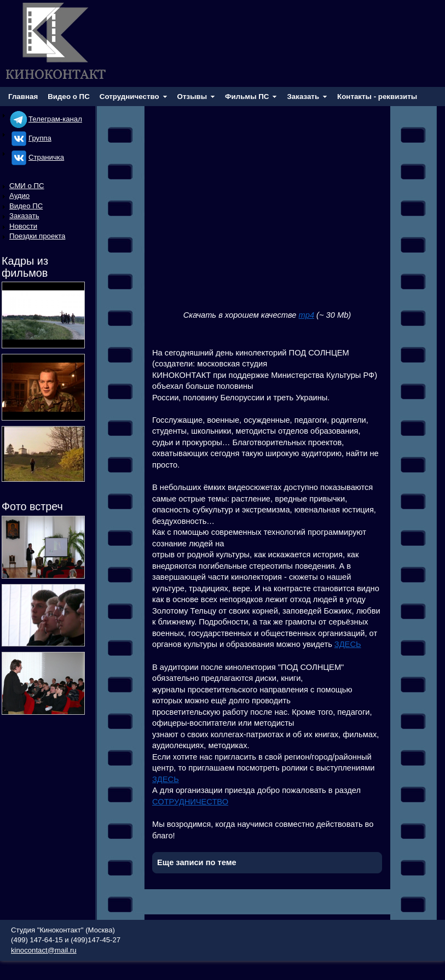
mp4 (307, 315)
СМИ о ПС (27, 186)
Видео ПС (26, 206)
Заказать (24, 216)
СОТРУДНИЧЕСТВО (190, 802)
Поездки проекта (37, 236)
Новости (23, 226)
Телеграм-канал (46, 119)
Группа (30, 138)
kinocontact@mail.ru (44, 950)
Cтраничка (37, 157)
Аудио (19, 196)
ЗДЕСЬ (348, 644)
